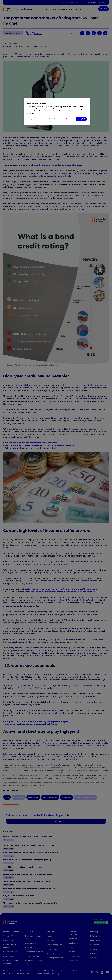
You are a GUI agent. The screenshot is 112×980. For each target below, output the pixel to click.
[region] (57, 112)
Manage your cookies (36, 119)
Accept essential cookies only (61, 119)
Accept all (81, 119)
